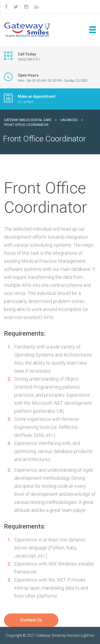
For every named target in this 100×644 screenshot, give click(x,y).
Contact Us (31, 620)
